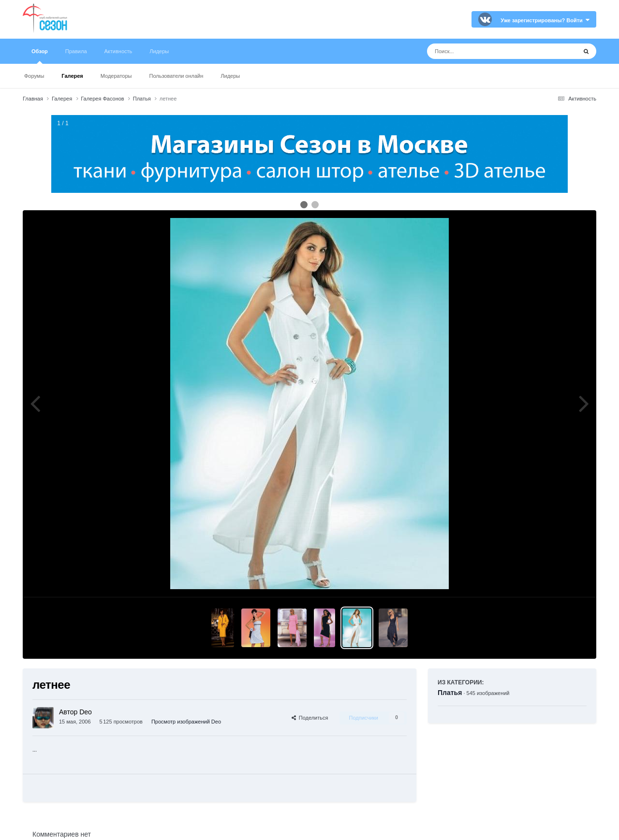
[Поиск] (484, 51)
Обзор (40, 56)
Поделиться (310, 718)
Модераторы (116, 76)
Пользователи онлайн (177, 76)
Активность (118, 51)
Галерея (72, 76)
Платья (450, 693)
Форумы (34, 76)
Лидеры (230, 76)
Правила (76, 51)
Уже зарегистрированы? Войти (545, 20)
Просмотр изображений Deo (186, 722)
